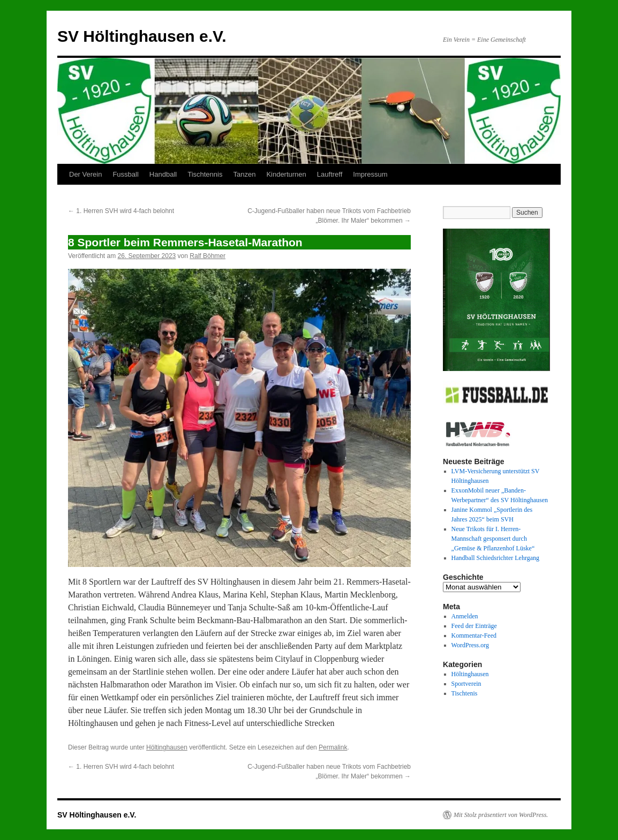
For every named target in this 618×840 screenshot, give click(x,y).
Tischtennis (205, 174)
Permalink (333, 747)
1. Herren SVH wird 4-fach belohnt (121, 211)
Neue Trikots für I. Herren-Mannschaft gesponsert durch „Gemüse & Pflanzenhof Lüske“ (493, 539)
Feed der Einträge (474, 626)
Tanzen (244, 174)
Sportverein (466, 684)
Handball (163, 174)
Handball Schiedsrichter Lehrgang (495, 558)
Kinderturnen (286, 174)
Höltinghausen (167, 747)
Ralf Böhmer (208, 256)
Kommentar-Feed (474, 635)
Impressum (370, 174)
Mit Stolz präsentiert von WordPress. (501, 815)
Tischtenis (465, 693)
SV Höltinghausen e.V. (142, 36)
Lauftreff (330, 174)
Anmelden (465, 616)
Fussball (125, 174)
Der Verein (85, 174)
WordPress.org (470, 645)
